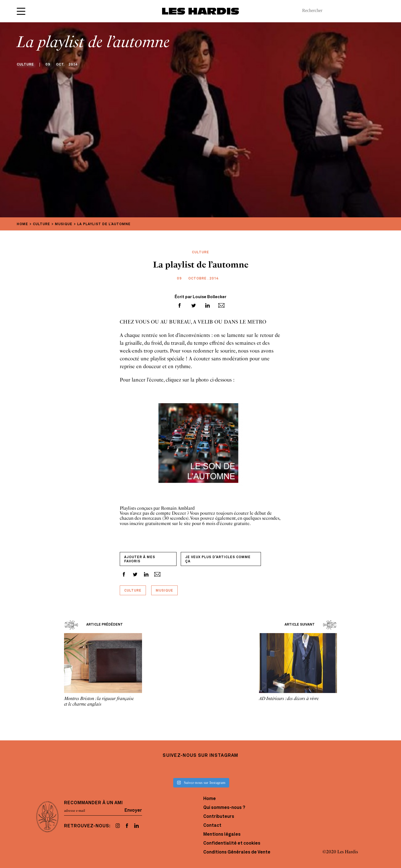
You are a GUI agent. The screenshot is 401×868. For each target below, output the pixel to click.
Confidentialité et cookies (232, 843)
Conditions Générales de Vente (237, 852)
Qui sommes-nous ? (224, 808)
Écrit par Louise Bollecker (200, 297)
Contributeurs (219, 817)
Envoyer (133, 811)
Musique (164, 591)
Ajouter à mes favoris (140, 559)
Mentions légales (222, 835)
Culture (133, 591)
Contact (212, 826)
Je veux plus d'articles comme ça (218, 559)
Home (210, 799)
